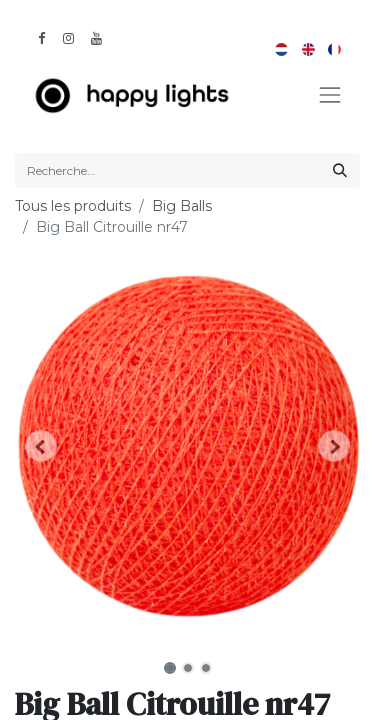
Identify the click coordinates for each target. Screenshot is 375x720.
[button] (41, 446)
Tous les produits (73, 206)
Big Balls (182, 206)
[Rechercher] (340, 170)
